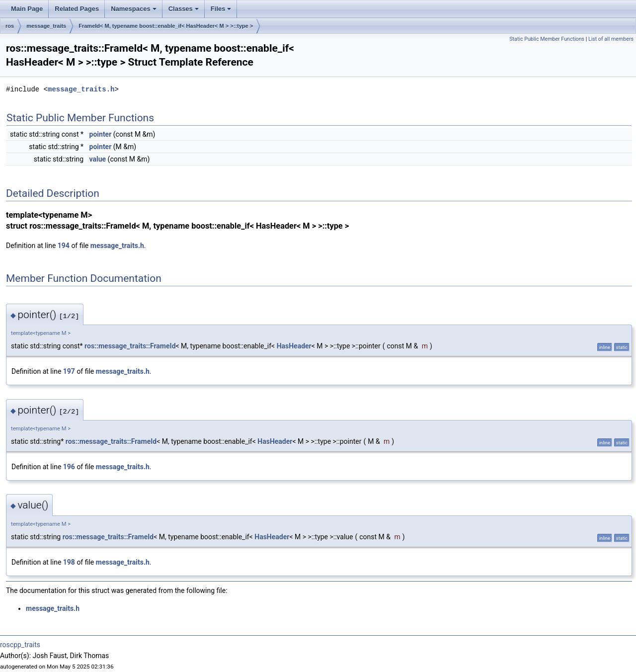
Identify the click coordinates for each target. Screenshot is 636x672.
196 (69, 467)
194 (64, 246)
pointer (101, 134)
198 (69, 562)
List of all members (611, 39)
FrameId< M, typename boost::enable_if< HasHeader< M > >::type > (166, 26)
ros (10, 26)
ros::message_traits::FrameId (130, 346)
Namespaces (134, 9)
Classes (184, 9)
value (98, 159)
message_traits (46, 26)
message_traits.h (81, 89)
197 (69, 371)
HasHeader (294, 346)
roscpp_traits (20, 645)
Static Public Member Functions (547, 39)
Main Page (27, 9)
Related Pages (77, 9)
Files (221, 9)
